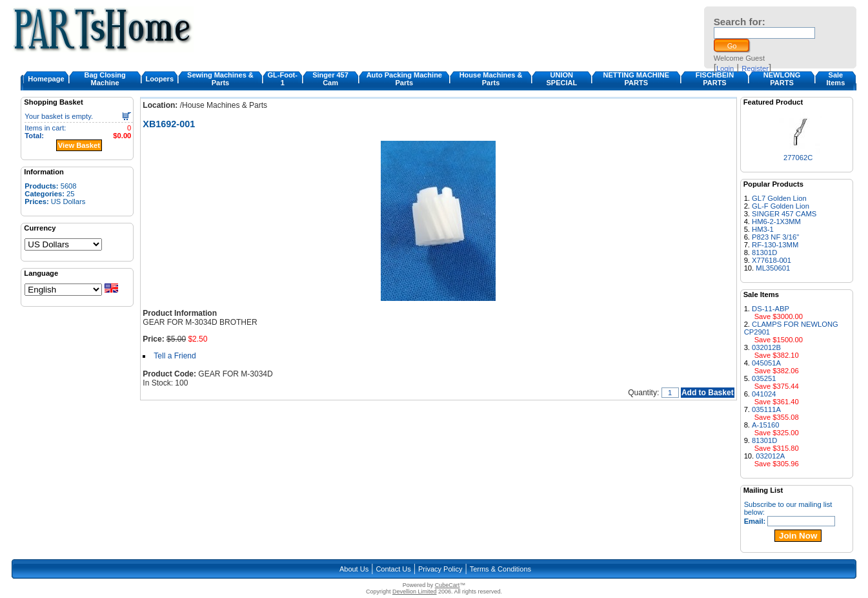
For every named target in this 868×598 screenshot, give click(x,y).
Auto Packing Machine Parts (404, 79)
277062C (798, 158)
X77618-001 (772, 260)
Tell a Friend (175, 356)
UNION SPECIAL (561, 79)
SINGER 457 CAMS (784, 214)
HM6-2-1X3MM (776, 222)
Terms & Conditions (500, 569)
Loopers (160, 79)
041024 (764, 394)
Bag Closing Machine (105, 79)
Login (725, 68)
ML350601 (773, 268)
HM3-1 (763, 229)
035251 (764, 378)
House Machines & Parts (491, 79)
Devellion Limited (415, 592)
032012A (770, 456)
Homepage (46, 79)
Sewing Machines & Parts (220, 79)
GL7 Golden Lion (779, 198)
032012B (766, 347)
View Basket (79, 145)
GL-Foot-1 (283, 79)
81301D (764, 253)
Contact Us (393, 569)
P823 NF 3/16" (775, 237)
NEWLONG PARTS (782, 79)
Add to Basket (708, 393)
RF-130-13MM (775, 245)
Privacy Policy (440, 569)
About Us (354, 569)
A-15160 (765, 425)
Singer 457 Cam (330, 79)
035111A (766, 409)
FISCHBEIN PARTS (715, 79)
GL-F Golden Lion (781, 206)
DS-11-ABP (771, 309)
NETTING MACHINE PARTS (636, 79)
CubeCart (448, 585)
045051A (766, 363)
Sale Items (836, 79)
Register (755, 68)
